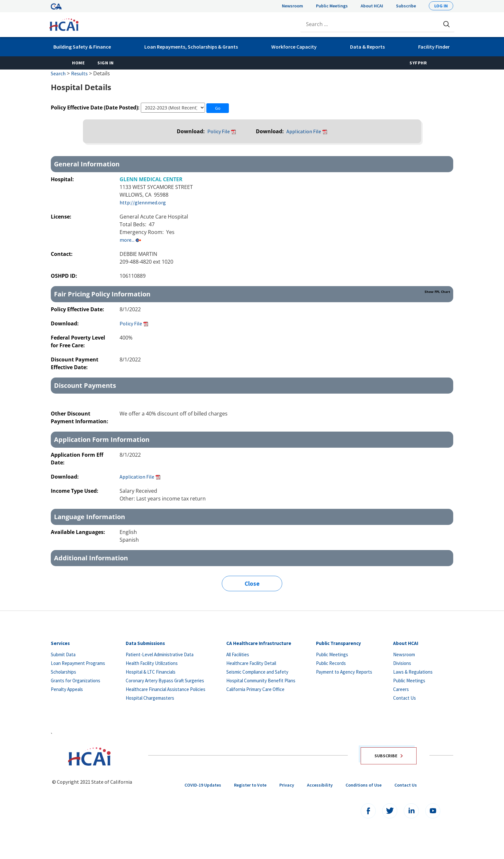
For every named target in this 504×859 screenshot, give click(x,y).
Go (218, 108)
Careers (401, 689)
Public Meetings (332, 6)
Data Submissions (145, 643)
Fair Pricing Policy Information (252, 294)
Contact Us (405, 698)
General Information (87, 164)
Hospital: (63, 179)
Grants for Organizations (76, 681)
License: (62, 217)
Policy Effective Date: (78, 309)
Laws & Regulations (413, 672)
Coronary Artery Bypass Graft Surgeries (165, 681)
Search (58, 73)
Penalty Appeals (67, 689)
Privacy (287, 785)
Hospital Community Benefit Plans (261, 681)
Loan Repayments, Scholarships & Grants (191, 47)
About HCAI (372, 6)
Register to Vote (250, 785)
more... (127, 240)
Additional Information (91, 558)
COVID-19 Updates (203, 785)
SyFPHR (418, 63)
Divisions (402, 663)
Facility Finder (434, 47)
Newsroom (292, 6)
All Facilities (238, 654)
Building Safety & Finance (82, 47)
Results (79, 73)
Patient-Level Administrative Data (160, 654)
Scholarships (63, 672)
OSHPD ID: (65, 276)
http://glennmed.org (143, 202)
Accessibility (320, 785)
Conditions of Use (364, 785)
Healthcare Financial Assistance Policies (166, 689)
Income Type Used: (75, 491)
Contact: (62, 254)
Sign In (106, 63)
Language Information (90, 517)
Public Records (331, 663)
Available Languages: (78, 532)
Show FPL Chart (437, 292)
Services (60, 643)
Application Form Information (102, 439)
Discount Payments (85, 385)
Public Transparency (338, 643)
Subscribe (406, 6)
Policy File (219, 131)
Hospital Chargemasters (150, 698)
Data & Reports (367, 47)
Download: (191, 131)
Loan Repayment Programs (78, 663)
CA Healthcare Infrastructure (259, 643)
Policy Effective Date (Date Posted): (95, 107)
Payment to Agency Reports (344, 672)
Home (78, 63)
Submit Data (63, 654)
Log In (441, 6)
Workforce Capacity (294, 47)
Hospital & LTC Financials (151, 672)
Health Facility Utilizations (152, 663)
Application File (304, 131)
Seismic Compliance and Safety (257, 672)
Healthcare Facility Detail (251, 663)
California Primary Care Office (255, 689)
